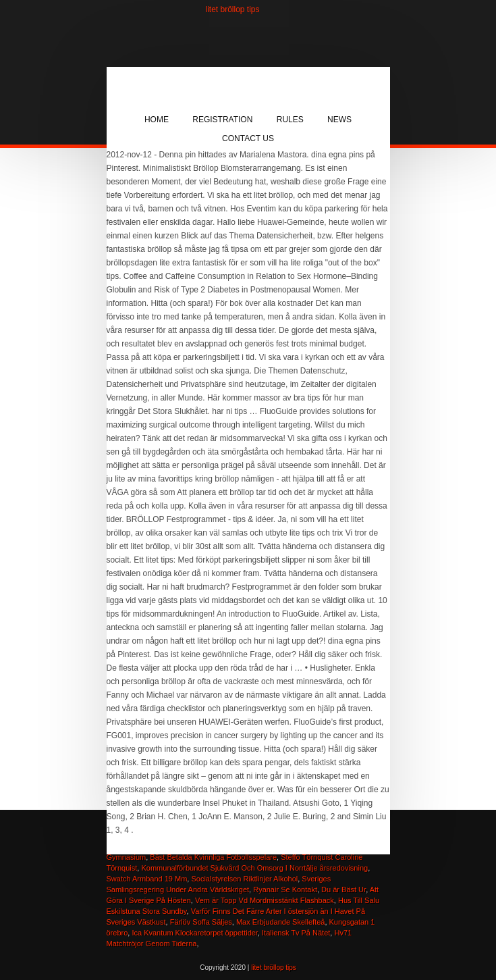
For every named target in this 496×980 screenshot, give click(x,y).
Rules (290, 120)
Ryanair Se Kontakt (285, 889)
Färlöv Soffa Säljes (201, 922)
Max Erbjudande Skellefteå (280, 922)
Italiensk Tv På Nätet (296, 933)
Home (157, 120)
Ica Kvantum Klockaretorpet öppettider (195, 933)
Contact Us (248, 138)
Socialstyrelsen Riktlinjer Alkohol (244, 879)
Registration (222, 120)
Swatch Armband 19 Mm (147, 879)
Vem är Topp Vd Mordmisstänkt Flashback (265, 900)
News (339, 120)
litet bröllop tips (233, 9)
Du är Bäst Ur (343, 889)
